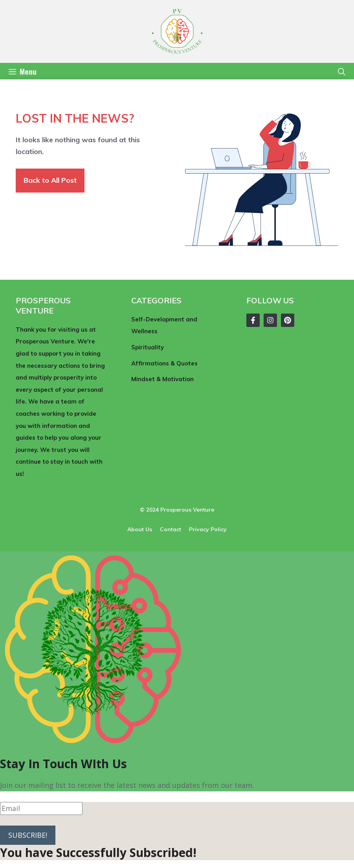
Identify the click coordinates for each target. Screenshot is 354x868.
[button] (342, 71)
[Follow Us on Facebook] (253, 320)
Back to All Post (50, 180)
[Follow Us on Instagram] (270, 320)
